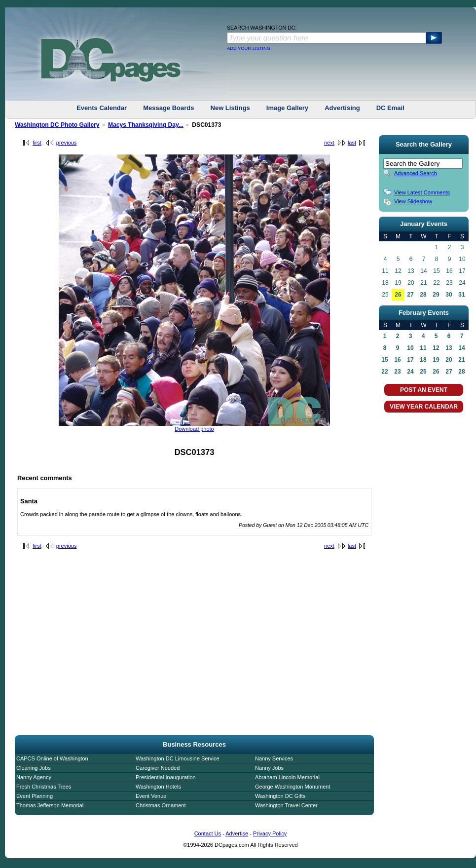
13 (449, 348)
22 (384, 372)
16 (397, 360)
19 (436, 360)
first (37, 143)
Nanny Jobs (269, 768)
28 (423, 295)
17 (410, 360)
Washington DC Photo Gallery (57, 125)
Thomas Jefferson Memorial (50, 805)
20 (449, 360)
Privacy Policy (270, 833)
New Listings (230, 108)
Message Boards (168, 108)
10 (410, 348)
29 (436, 295)
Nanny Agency (34, 777)
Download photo (194, 429)
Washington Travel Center (286, 805)
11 (423, 348)
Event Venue (151, 796)
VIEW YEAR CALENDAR (424, 407)
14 (461, 348)
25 (423, 372)
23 (397, 372)
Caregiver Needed (158, 768)
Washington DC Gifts (280, 796)
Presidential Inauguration (166, 777)
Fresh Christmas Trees (44, 787)
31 (461, 295)
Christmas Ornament (161, 805)
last (352, 143)
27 (410, 295)
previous (67, 143)
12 (436, 348)
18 (423, 360)
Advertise (237, 833)
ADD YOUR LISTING (249, 48)
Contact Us (208, 833)
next (329, 143)
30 (449, 295)
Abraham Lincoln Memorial (287, 777)
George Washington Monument (293, 787)
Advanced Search (416, 173)
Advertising (342, 108)
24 (410, 372)
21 (461, 360)
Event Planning (35, 796)
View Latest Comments (422, 192)
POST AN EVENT (424, 390)
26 (398, 295)
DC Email (390, 108)
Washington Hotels (158, 787)
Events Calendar (102, 108)
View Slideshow (413, 201)
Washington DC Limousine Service (178, 758)
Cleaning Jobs (34, 768)
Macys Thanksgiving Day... (146, 125)
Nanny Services (274, 758)
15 (384, 360)
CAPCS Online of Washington (52, 758)
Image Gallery (287, 108)
